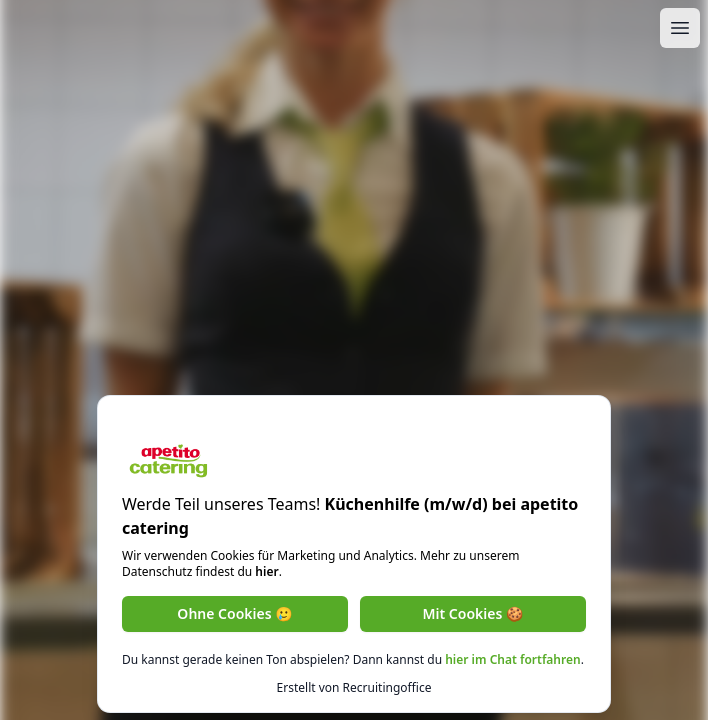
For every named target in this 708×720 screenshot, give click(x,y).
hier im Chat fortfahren (512, 659)
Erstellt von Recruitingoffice (354, 688)
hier (266, 571)
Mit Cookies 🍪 (473, 613)
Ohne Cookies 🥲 (234, 613)
